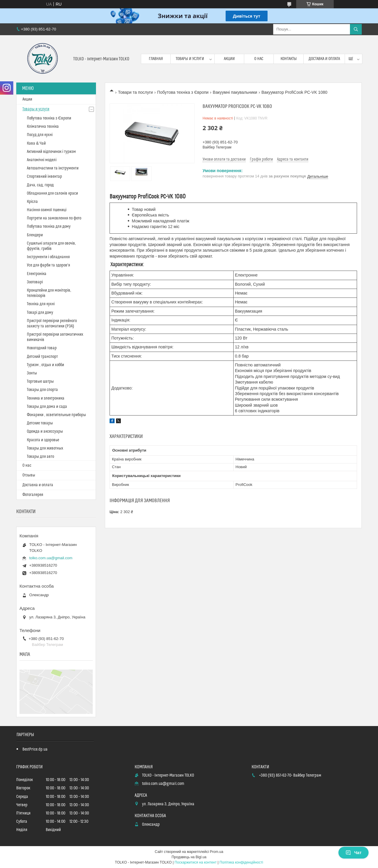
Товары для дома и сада (47, 407)
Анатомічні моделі (42, 160)
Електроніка (37, 274)
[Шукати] (356, 29)
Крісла (32, 202)
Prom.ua (217, 852)
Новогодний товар (42, 348)
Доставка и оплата (324, 59)
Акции (229, 59)
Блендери (35, 235)
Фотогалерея (33, 495)
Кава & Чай (36, 143)
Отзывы (29, 475)
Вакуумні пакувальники (235, 92)
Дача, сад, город (40, 185)
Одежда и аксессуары (45, 431)
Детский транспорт (42, 357)
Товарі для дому (40, 313)
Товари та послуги (135, 92)
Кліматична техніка (43, 127)
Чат (353, 853)
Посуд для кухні (40, 135)
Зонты (32, 373)
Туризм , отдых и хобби (45, 365)
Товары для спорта (42, 390)
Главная (156, 59)
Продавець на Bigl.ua (189, 857)
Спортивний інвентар (44, 177)
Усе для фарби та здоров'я (48, 265)
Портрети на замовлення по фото (54, 218)
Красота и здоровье (43, 440)
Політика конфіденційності (241, 862)
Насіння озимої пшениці (47, 210)
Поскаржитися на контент (195, 862)
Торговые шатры (40, 382)
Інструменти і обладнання (48, 257)
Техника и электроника (46, 398)
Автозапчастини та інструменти (53, 168)
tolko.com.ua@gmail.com (51, 558)
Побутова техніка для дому (49, 227)
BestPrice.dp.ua (35, 749)
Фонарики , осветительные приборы (56, 415)
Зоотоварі (35, 282)
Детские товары (40, 423)
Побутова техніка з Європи (183, 92)
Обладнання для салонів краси (52, 193)
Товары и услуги (190, 59)
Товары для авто (40, 457)
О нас (259, 59)
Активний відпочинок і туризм (51, 152)
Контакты (289, 59)
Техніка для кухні (41, 304)
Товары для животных (45, 448)
